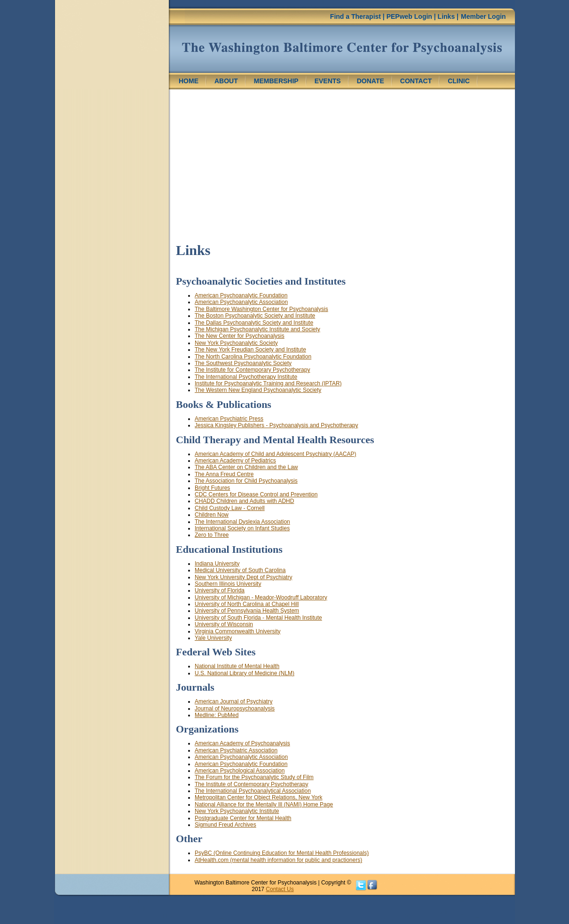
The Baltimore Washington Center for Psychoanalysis (261, 309)
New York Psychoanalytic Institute (237, 811)
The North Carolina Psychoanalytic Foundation (253, 357)
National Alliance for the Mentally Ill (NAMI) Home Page (264, 805)
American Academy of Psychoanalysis (242, 743)
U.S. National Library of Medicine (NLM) (245, 673)
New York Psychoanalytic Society (236, 343)
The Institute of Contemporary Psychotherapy (251, 784)
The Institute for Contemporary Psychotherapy (252, 370)
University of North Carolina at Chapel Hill (247, 604)
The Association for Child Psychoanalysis (246, 481)
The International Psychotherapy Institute (246, 377)
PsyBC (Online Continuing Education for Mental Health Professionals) (282, 853)
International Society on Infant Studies (242, 528)
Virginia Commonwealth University (238, 631)
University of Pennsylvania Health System (247, 611)
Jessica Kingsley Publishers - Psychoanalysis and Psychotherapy (277, 425)
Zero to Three (212, 535)
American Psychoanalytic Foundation (241, 295)
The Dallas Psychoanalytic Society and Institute (254, 323)
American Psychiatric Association (236, 750)
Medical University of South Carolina (240, 570)
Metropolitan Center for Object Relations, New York (258, 797)
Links (447, 16)
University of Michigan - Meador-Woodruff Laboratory (261, 597)
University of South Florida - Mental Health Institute (258, 618)
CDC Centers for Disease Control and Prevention (256, 494)
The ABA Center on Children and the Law (246, 467)
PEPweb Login (409, 16)
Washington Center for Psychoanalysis (342, 49)
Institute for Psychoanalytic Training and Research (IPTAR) (268, 383)
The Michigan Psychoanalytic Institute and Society (257, 329)
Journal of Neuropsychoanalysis (235, 709)
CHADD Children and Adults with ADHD (244, 501)
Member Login (483, 16)
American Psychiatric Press (229, 419)
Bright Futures (212, 488)
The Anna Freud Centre (224, 474)
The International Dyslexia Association (242, 522)
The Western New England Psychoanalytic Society (258, 390)
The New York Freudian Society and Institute (250, 350)
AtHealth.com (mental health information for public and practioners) (278, 860)
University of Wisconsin (224, 624)
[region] (111, 84)
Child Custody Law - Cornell (230, 508)
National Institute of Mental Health (237, 666)
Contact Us (280, 889)
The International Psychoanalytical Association (253, 791)
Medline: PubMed (217, 715)
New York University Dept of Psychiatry (243, 577)
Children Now (212, 515)
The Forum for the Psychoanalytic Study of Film (254, 777)
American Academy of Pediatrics (235, 461)
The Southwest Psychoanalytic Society (243, 363)
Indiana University (217, 564)
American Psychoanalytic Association (241, 302)
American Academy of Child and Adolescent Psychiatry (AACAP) (276, 454)
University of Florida (220, 590)
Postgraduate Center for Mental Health (243, 818)
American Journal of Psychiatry (233, 701)
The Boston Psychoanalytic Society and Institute (255, 316)
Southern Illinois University (228, 584)
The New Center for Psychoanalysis (240, 336)
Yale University (213, 638)
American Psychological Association (240, 771)
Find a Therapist (356, 16)
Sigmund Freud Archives (225, 825)
